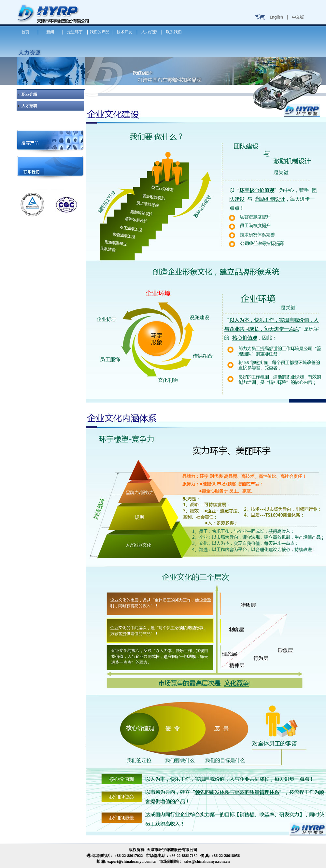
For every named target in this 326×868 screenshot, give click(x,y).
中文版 (298, 18)
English (277, 18)
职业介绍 (29, 94)
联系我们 (51, 166)
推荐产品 (51, 140)
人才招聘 (29, 106)
